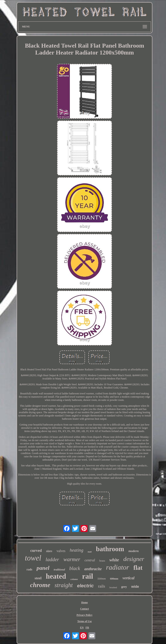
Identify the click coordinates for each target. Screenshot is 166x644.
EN (82, 628)
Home (85, 602)
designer (134, 559)
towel (33, 558)
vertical (128, 578)
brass (102, 561)
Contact (85, 609)
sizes (49, 551)
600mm (114, 579)
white (114, 560)
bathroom (110, 549)
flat (138, 568)
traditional (59, 570)
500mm (102, 579)
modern (134, 551)
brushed (113, 587)
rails (102, 586)
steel (38, 578)
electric (85, 586)
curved (36, 551)
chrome (40, 585)
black (75, 568)
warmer (72, 559)
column (74, 579)
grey (124, 587)
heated (56, 576)
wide (135, 587)
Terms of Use (85, 621)
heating (77, 550)
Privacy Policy (85, 615)
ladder (52, 559)
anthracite (93, 569)
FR (87, 628)
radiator (118, 567)
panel (43, 568)
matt (90, 552)
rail (88, 576)
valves (61, 551)
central (90, 560)
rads (29, 569)
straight (64, 585)
